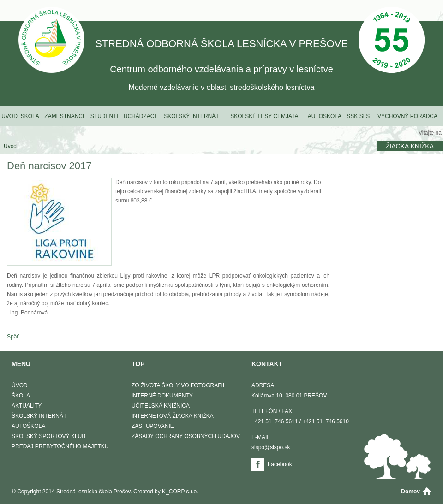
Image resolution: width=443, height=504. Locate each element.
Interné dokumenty (162, 396)
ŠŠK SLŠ (358, 116)
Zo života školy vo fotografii (178, 385)
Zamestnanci (64, 116)
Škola (30, 116)
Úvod (9, 116)
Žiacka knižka (410, 146)
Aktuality (27, 406)
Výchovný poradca (407, 116)
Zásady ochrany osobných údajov (186, 436)
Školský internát (191, 116)
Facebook (280, 464)
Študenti (104, 116)
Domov (410, 492)
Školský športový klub (48, 436)
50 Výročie (392, 41)
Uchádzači (140, 116)
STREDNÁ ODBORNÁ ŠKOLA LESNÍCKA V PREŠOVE (51, 41)
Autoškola (325, 116)
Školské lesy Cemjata (264, 116)
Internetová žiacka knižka (173, 416)
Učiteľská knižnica (161, 406)
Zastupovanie (153, 426)
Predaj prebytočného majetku (60, 446)
